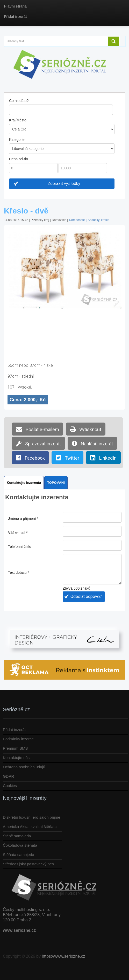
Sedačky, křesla (98, 220)
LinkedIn (103, 458)
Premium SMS (15, 748)
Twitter (67, 458)
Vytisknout (86, 429)
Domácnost (77, 220)
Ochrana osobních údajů (24, 767)
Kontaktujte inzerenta (24, 483)
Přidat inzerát (14, 730)
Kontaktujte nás (16, 758)
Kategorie (17, 140)
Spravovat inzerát (38, 443)
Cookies (10, 786)
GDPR (8, 776)
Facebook (30, 458)
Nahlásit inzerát (92, 443)
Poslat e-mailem (37, 429)
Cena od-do (19, 159)
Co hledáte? (19, 101)
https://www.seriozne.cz (63, 956)
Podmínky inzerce (18, 739)
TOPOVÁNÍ (56, 483)
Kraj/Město (18, 120)
